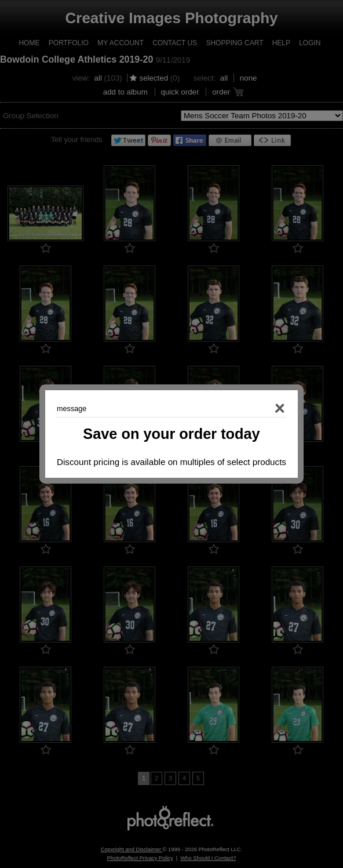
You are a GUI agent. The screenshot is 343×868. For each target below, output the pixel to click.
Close (263, 409)
